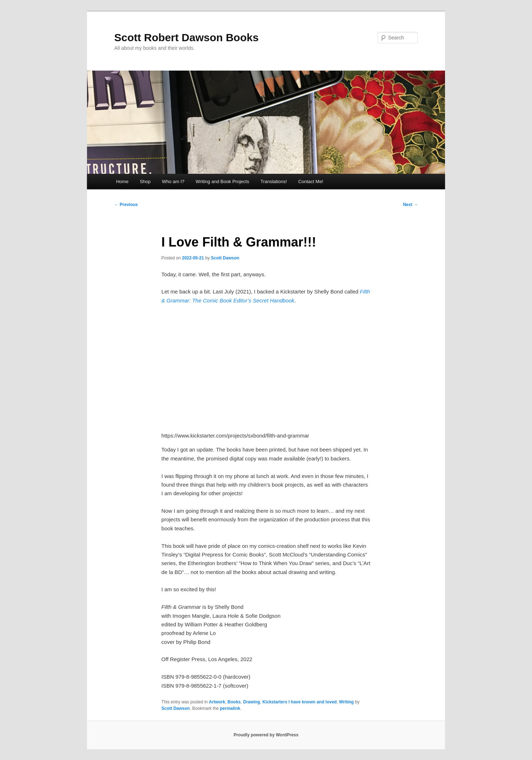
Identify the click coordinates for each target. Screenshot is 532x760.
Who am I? (173, 181)
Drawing (252, 702)
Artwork (217, 702)
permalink (230, 708)
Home (122, 181)
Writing (346, 702)
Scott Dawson (225, 258)
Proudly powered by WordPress (266, 735)
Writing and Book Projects (223, 181)
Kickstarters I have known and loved (299, 702)
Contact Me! (311, 181)
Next (410, 205)
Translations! (274, 181)
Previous (126, 205)
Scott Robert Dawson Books (186, 37)
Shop (145, 181)
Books (234, 702)
